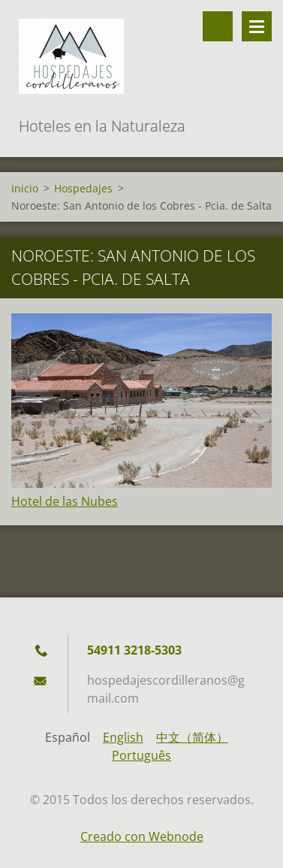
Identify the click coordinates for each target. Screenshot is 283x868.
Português (141, 755)
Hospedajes (83, 188)
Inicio (25, 188)
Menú (257, 26)
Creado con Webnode (142, 836)
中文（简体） (192, 737)
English (123, 737)
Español (68, 737)
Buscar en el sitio (218, 26)
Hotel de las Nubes (65, 501)
